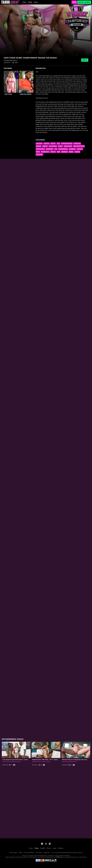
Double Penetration (67, 143)
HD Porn (53, 152)
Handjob (77, 152)
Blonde (60, 146)
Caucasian (39, 154)
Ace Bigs (12, 762)
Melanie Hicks (36, 762)
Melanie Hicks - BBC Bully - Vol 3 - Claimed (46, 760)
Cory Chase (8, 94)
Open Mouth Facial (79, 146)
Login (74, 2)
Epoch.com (14, 857)
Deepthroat (77, 143)
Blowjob (39, 146)
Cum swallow (53, 146)
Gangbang (72, 149)
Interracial (39, 143)
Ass (56, 149)
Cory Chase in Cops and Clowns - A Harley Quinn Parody (20, 760)
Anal (58, 143)
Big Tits (53, 143)
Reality (71, 152)
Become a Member (84, 2)
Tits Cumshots (40, 149)
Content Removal (83, 857)
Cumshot (80, 149)
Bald (58, 152)
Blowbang (64, 152)
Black (38, 152)
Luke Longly (65, 762)
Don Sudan (18, 762)
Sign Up (85, 60)
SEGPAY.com (59, 857)
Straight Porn (45, 152)
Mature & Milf (68, 146)
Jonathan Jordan (25, 94)
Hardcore (47, 143)
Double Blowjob (63, 149)
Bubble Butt (50, 149)
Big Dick (45, 146)
